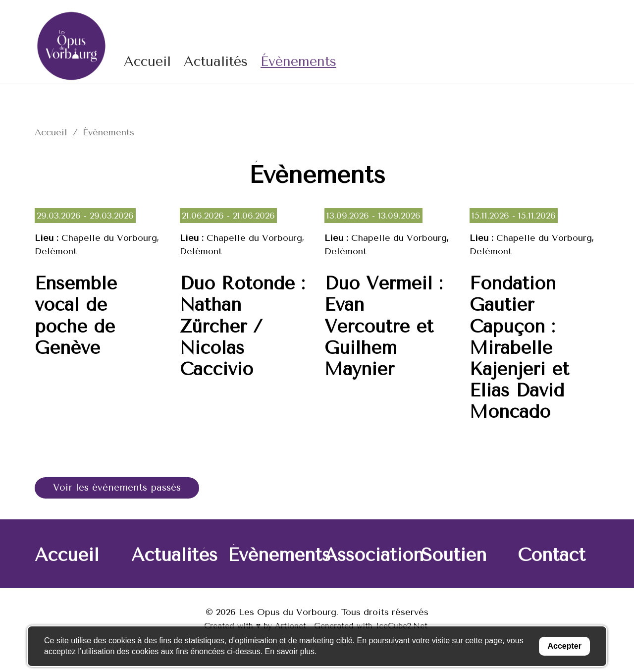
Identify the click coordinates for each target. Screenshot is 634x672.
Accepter (564, 646)
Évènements (298, 61)
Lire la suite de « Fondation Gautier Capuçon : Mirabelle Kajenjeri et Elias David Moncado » (535, 323)
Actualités (216, 61)
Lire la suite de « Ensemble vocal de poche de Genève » (100, 323)
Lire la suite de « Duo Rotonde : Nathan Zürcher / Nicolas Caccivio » (245, 323)
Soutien (454, 556)
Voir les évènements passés (122, 488)
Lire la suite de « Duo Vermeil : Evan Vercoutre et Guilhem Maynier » (390, 323)
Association (374, 556)
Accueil (147, 61)
